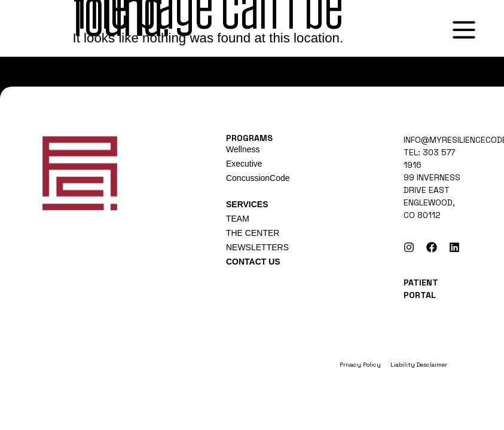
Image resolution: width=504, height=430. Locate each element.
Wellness (243, 149)
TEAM (238, 219)
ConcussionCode (258, 178)
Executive (244, 164)
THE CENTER (253, 233)
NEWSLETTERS (257, 247)
